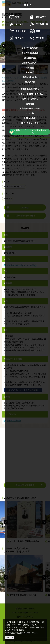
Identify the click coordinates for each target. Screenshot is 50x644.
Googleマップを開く (29, 485)
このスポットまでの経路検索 (23, 390)
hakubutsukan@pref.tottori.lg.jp (20, 265)
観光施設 (8, 198)
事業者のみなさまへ (25, 608)
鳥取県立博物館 (12, 420)
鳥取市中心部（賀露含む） (14, 187)
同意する (10, 637)
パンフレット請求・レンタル (25, 612)
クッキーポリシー (17, 633)
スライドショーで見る (21, 216)
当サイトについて (25, 617)
